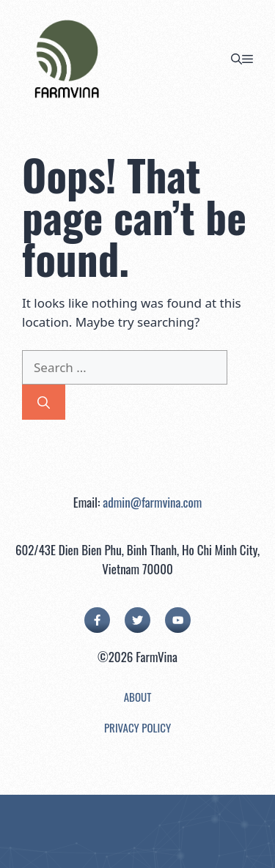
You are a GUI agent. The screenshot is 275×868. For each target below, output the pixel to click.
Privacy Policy (137, 727)
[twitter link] (137, 620)
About (138, 697)
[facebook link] (97, 620)
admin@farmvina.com (152, 502)
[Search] (44, 402)
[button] (236, 59)
